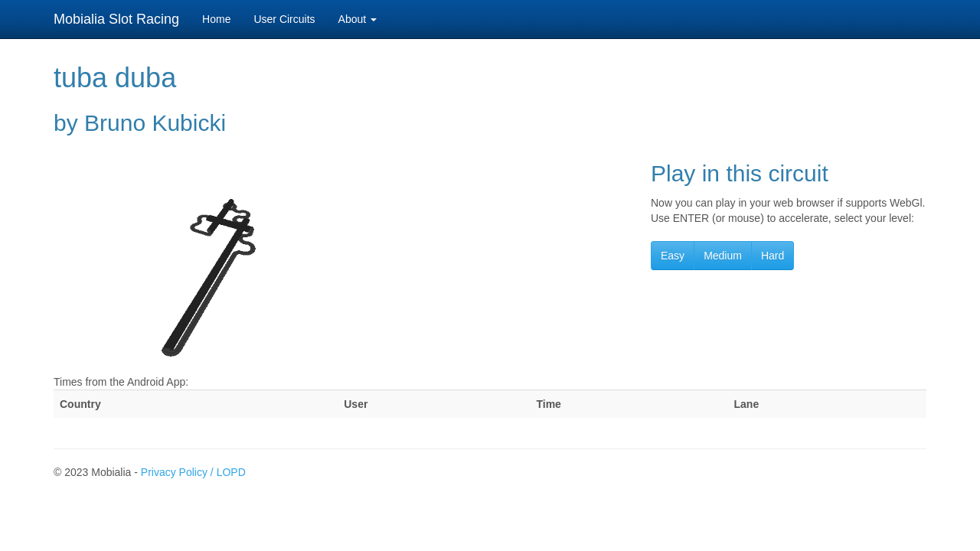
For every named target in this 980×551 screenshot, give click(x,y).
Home (216, 19)
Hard (773, 256)
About (358, 19)
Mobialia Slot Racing (116, 19)
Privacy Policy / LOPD (193, 472)
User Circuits (284, 19)
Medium (723, 256)
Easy (673, 256)
